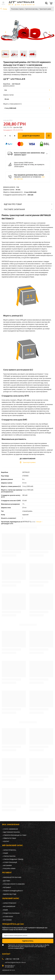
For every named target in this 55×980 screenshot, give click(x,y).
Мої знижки (7, 866)
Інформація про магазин (12, 877)
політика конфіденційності (16, 948)
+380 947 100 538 (12, 959)
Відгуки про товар (13, 204)
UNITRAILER (16, 84)
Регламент (7, 888)
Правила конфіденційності (13, 891)
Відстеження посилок (12, 832)
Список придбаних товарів (13, 859)
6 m (18, 187)
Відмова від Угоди (10, 894)
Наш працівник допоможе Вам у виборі (29, 177)
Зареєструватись (10, 850)
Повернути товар (10, 838)
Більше (39, 522)
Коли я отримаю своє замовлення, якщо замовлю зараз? (29, 154)
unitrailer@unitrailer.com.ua (15, 963)
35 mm (18, 190)
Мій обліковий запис (13, 845)
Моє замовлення (11, 825)
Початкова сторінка (17, 9)
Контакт (6, 841)
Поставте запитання (14, 209)
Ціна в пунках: (19, 163)
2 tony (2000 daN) (30, 192)
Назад (4, 9)
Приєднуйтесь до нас (13, 924)
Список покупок (9, 856)
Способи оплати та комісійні (14, 884)
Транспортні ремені (46, 9)
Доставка (7, 881)
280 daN (30, 195)
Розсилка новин (9, 869)
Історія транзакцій (10, 862)
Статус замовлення (11, 829)
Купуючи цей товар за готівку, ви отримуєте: (29, 165)
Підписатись (28, 941)
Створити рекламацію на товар (15, 835)
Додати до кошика (31, 136)
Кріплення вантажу (32, 9)
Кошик (6, 853)
